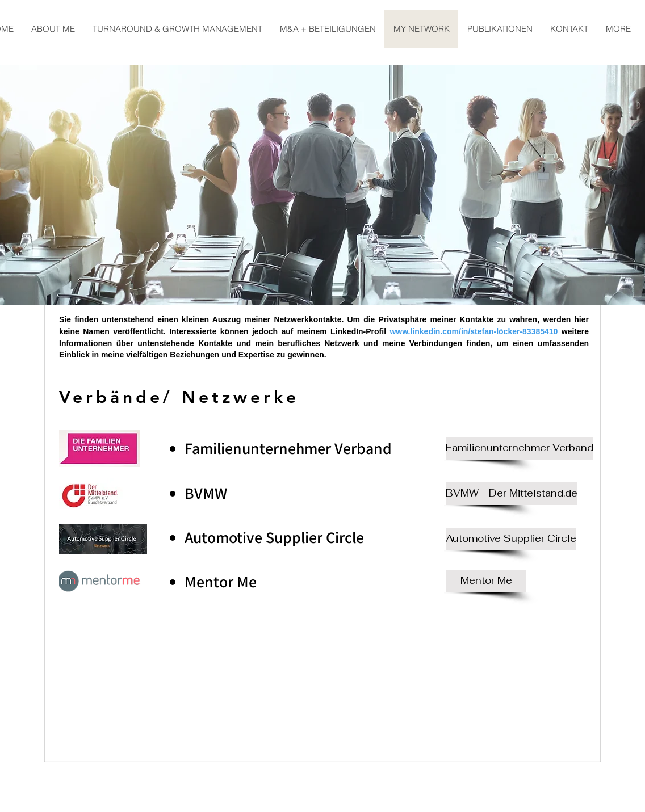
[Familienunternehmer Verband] (520, 448)
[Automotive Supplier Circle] (511, 539)
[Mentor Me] (486, 581)
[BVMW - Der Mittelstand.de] (512, 494)
